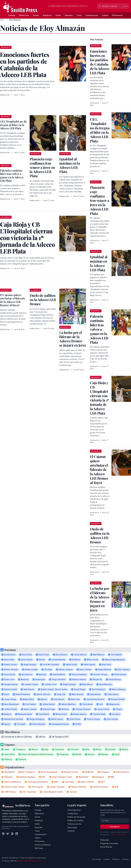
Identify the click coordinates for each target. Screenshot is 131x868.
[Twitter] (8, 834)
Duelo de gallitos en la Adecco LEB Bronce (43, 300)
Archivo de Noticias (43, 845)
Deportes (69, 15)
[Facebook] (3, 834)
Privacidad (97, 859)
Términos (116, 859)
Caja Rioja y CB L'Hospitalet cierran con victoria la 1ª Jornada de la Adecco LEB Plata (99, 398)
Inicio (2, 20)
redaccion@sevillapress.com (29, 861)
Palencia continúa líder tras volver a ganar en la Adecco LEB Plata (12, 176)
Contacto (71, 831)
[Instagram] (12, 834)
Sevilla (36, 15)
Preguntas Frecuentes (109, 843)
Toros (79, 15)
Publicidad (105, 840)
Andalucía (47, 15)
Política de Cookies (75, 820)
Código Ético (73, 813)
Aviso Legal (72, 827)
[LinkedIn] (17, 834)
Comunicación (92, 15)
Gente (58, 15)
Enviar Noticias (106, 847)
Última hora (24, 15)
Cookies (107, 859)
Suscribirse (115, 827)
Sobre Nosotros (74, 810)
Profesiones (118, 15)
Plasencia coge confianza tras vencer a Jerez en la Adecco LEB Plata (42, 167)
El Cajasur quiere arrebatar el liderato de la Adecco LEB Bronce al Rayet (13, 300)
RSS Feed (39, 848)
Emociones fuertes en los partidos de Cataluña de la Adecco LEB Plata (99, 62)
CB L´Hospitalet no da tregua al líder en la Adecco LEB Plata (13, 125)
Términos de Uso (74, 824)
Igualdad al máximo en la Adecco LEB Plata (70, 165)
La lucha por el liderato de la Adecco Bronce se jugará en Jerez (73, 339)
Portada (12, 15)
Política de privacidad (118, 835)
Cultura (105, 15)
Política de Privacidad (76, 817)
